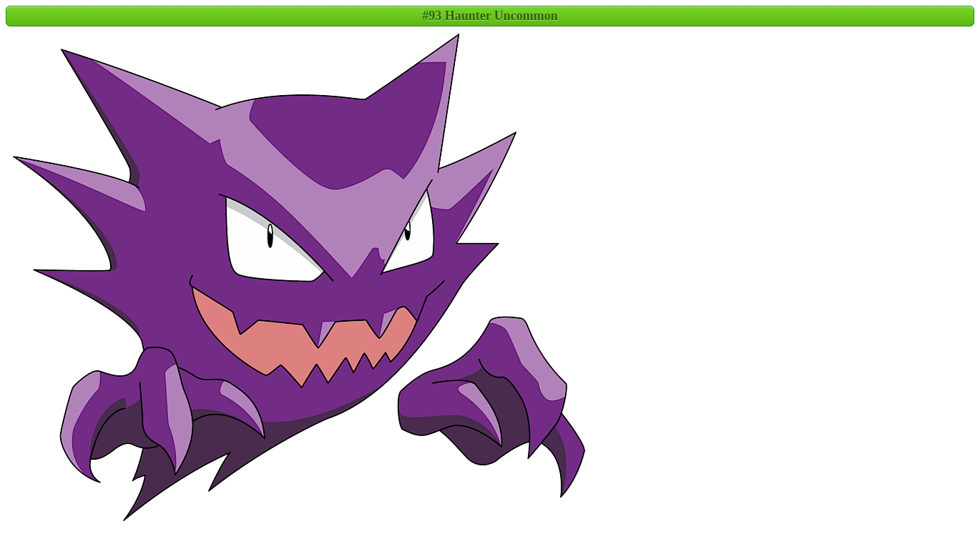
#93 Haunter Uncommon (490, 16)
